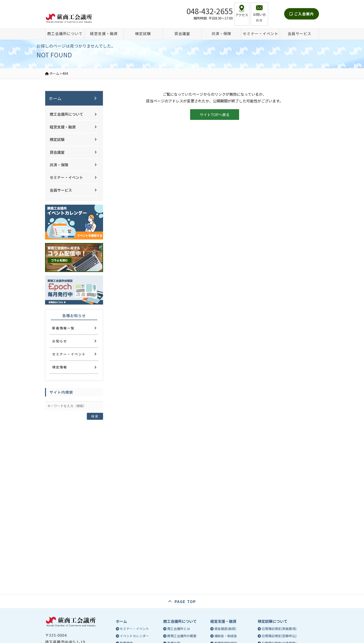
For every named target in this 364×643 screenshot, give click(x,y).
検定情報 (60, 367)
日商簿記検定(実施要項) (279, 629)
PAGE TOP (185, 601)
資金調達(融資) (225, 629)
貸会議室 (57, 152)
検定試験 (57, 139)
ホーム (55, 98)
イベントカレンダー (134, 636)
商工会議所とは (179, 629)
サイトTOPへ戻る (215, 115)
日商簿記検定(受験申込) (279, 636)
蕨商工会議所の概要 (182, 636)
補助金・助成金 (226, 636)
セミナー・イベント (66, 177)
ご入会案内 (302, 10)
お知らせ (60, 341)
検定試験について (273, 621)
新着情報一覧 (63, 328)
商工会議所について (66, 114)
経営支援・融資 (63, 127)
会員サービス (61, 190)
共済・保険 (59, 165)
